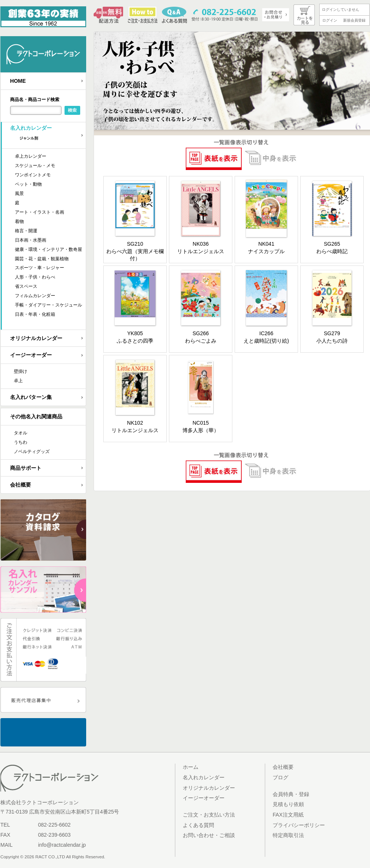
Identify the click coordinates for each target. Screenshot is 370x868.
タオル (21, 433)
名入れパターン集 (31, 397)
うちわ (21, 442)
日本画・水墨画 (31, 240)
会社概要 (21, 485)
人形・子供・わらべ (35, 277)
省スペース (26, 286)
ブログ (280, 777)
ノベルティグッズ (32, 452)
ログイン (330, 20)
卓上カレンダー (31, 156)
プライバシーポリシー (299, 825)
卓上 (18, 381)
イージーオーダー (31, 355)
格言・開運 (26, 231)
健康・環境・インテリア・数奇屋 (48, 249)
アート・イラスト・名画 (40, 212)
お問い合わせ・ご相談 (209, 835)
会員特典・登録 (291, 794)
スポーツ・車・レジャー (40, 268)
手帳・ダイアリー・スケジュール (48, 305)
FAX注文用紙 (288, 815)
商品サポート (26, 468)
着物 (19, 221)
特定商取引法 (288, 835)
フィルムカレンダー (35, 296)
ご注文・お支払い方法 (209, 815)
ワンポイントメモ (33, 175)
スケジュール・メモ (35, 166)
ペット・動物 (28, 184)
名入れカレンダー (48, 135)
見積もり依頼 (288, 804)
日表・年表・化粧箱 (35, 314)
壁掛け (21, 371)
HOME (18, 81)
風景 (19, 194)
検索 (72, 110)
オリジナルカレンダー (36, 338)
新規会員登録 (354, 20)
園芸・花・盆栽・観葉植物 (42, 259)
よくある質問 (198, 825)
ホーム (191, 767)
